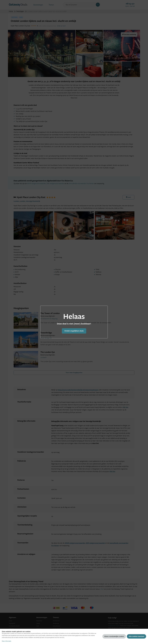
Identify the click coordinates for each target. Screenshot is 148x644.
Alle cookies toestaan (136, 636)
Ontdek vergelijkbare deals (74, 331)
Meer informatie (7, 641)
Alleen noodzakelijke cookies (114, 636)
